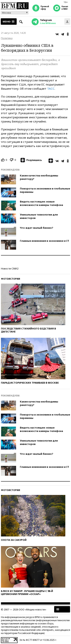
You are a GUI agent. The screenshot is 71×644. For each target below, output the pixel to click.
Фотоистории (11, 279)
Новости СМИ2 (10, 269)
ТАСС (51, 88)
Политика (7, 38)
